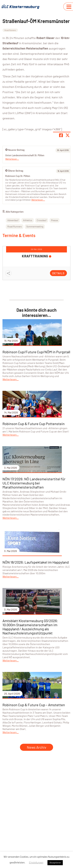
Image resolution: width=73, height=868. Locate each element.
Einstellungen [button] (36, 862)
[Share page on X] (68, 135)
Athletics (28, 220)
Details (58, 273)
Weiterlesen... (38, 200)
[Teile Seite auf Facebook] (61, 135)
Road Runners (10, 30)
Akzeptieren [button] (55, 863)
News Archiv (36, 747)
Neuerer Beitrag (15, 150)
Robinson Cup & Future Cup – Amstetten (34, 705)
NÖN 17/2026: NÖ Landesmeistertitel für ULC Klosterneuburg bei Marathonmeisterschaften (34, 483)
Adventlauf (13, 220)
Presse (54, 220)
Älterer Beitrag (14, 171)
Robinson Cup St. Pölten (18, 176)
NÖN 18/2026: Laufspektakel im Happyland (36, 562)
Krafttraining (35, 256)
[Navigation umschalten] (69, 7)
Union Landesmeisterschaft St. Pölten (25, 155)
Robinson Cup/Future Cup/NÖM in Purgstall (36, 352)
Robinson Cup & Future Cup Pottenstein (34, 424)
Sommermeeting (35, 226)
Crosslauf (42, 220)
